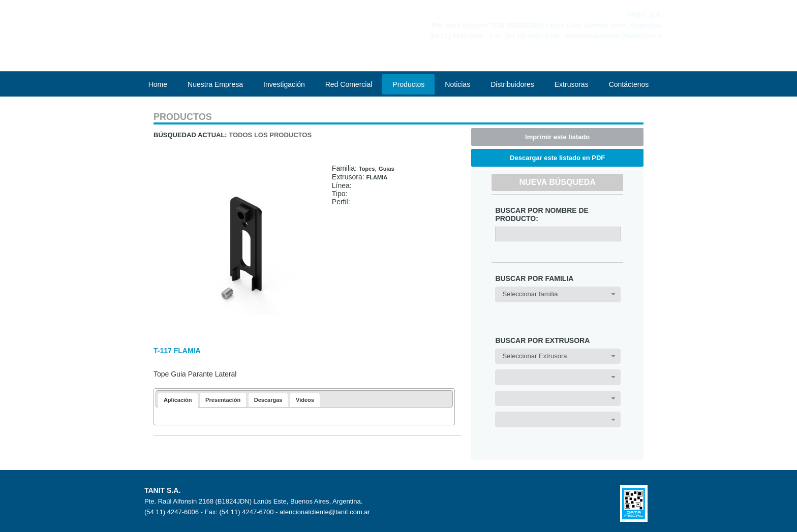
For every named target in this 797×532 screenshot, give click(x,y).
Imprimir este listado (557, 137)
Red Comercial (349, 84)
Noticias (457, 84)
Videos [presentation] (305, 400)
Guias (387, 169)
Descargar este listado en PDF (557, 158)
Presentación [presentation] (223, 400)
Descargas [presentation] (268, 400)
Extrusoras (572, 84)
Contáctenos (629, 84)
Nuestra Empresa (215, 84)
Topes (367, 169)
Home (158, 84)
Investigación (284, 84)
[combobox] (558, 294)
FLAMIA (377, 177)
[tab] (178, 400)
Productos (408, 84)
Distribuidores (512, 84)
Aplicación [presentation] (178, 400)
